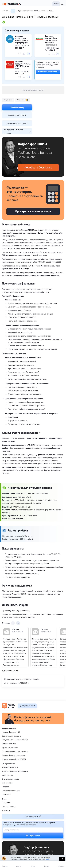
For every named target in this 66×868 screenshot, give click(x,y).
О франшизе (8, 100)
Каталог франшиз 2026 (11, 716)
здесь (48, 859)
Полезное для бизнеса (11, 775)
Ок (62, 859)
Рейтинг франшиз (9, 728)
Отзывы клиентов (9, 791)
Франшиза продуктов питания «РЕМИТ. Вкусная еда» (23, 65)
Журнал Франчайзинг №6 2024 (14, 743)
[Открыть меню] (62, 4)
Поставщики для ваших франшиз (15, 735)
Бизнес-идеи (7, 767)
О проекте (6, 787)
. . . (13, 11)
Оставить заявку (17, 107)
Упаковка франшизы (10, 751)
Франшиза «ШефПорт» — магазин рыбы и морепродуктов (22, 39)
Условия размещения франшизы (15, 755)
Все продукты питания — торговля (49, 115)
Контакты (6, 795)
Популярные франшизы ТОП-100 (15, 724)
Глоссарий (6, 779)
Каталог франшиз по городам (14, 739)
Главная (6, 11)
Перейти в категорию (48, 72)
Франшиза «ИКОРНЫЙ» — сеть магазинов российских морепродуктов (51, 41)
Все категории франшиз (11, 720)
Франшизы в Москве (10, 732)
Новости (5, 771)
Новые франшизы (49, 107)
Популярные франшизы (17, 115)
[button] (56, 4)
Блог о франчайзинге (10, 763)
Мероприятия (7, 759)
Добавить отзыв (10, 655)
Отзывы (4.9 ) (23, 100)
